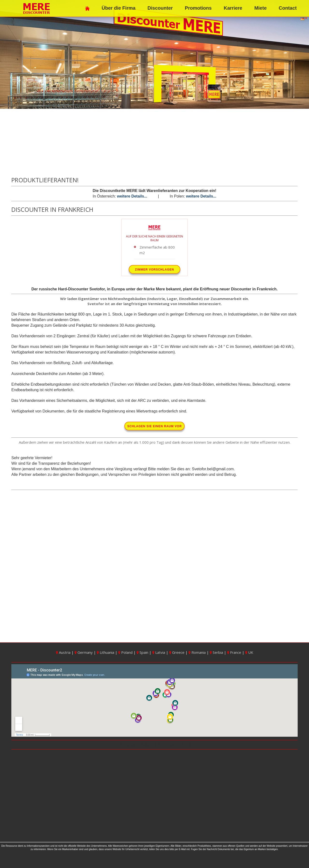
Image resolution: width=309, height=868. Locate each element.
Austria (64, 652)
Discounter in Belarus (136, 745)
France (235, 652)
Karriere (233, 8)
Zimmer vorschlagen (154, 270)
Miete (260, 8)
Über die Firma (119, 8)
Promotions (198, 8)
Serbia (217, 652)
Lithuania (106, 652)
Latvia (159, 652)
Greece (177, 652)
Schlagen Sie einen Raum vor (154, 426)
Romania (198, 652)
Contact (288, 8)
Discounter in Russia (174, 745)
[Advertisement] (154, 143)
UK (249, 652)
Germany (84, 652)
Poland (126, 652)
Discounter (160, 8)
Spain (143, 652)
